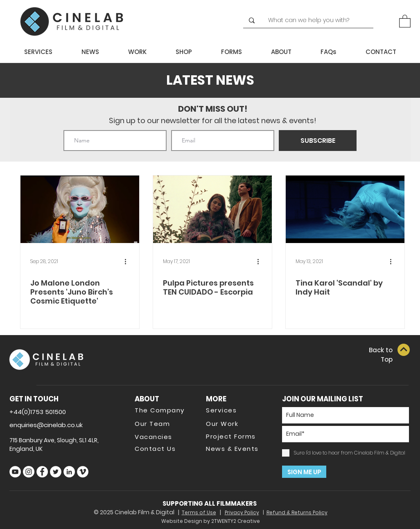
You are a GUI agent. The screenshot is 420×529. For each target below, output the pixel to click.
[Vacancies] (164, 437)
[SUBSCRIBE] (318, 141)
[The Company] (164, 410)
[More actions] (128, 261)
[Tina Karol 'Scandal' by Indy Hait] (345, 209)
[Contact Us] (164, 448)
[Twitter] (56, 472)
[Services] (235, 410)
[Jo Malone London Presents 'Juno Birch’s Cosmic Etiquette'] (80, 209)
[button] (405, 21)
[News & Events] (235, 448)
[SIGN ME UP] (304, 472)
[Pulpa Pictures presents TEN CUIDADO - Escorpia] (212, 209)
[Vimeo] (83, 472)
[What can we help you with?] (312, 20)
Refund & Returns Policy (297, 512)
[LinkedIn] (69, 472)
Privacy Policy (242, 512)
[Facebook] (42, 472)
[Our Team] (164, 423)
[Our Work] (235, 423)
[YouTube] (15, 472)
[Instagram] (29, 472)
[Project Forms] (235, 436)
